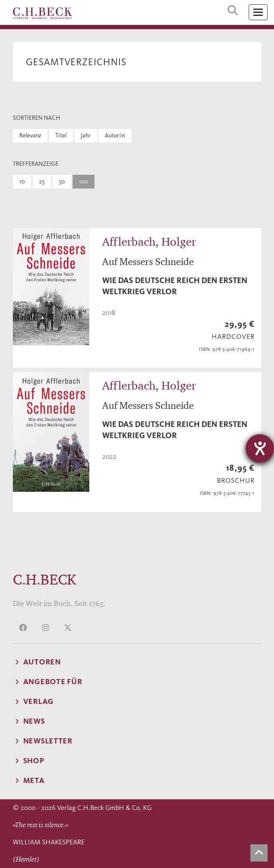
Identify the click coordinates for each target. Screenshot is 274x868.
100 (84, 181)
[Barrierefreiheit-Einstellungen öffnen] (260, 448)
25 (42, 181)
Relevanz (30, 136)
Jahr (86, 136)
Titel (61, 136)
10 (22, 181)
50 (62, 181)
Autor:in (115, 136)
